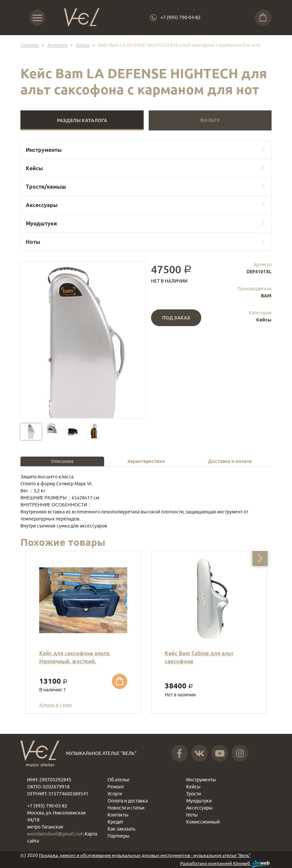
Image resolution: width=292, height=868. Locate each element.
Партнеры (119, 836)
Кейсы (34, 168)
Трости (194, 794)
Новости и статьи (126, 808)
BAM (266, 296)
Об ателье (119, 780)
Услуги (115, 794)
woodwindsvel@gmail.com (56, 834)
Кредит (115, 822)
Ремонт (116, 787)
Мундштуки (41, 223)
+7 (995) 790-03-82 (180, 17)
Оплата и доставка (128, 801)
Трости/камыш (46, 187)
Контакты (118, 815)
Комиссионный (203, 822)
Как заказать (121, 829)
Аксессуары (42, 205)
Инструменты (44, 150)
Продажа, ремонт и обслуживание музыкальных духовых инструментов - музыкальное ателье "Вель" (145, 855)
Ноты (33, 242)
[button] (260, 558)
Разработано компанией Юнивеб (226, 864)
